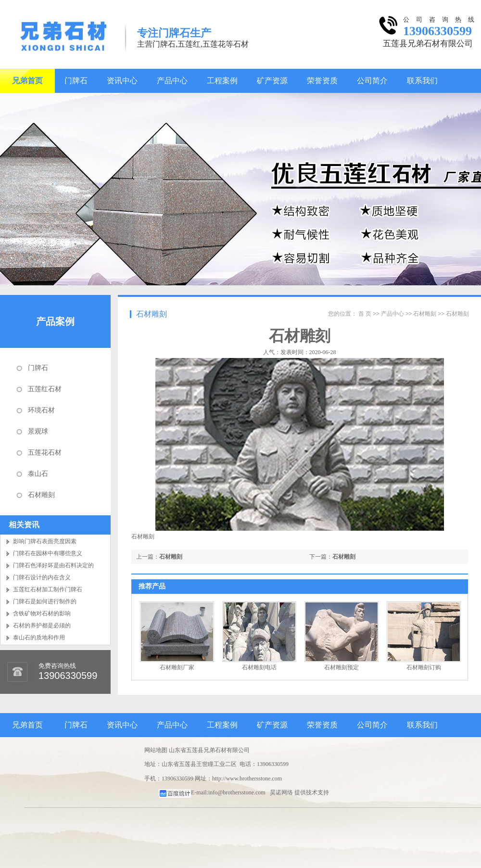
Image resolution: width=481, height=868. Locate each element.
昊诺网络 (281, 792)
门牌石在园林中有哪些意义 (48, 553)
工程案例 (222, 81)
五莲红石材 (45, 389)
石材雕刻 (41, 495)
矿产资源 (272, 81)
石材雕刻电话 (259, 667)
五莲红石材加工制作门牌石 (48, 589)
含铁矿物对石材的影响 (42, 613)
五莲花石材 (45, 453)
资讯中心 (122, 81)
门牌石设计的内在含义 (42, 577)
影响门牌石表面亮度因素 (45, 541)
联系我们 (422, 81)
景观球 (38, 431)
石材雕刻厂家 (177, 667)
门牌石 (76, 81)
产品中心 (172, 81)
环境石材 (41, 410)
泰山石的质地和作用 (39, 638)
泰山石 (38, 474)
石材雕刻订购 (424, 667)
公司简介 (372, 81)
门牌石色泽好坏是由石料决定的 (53, 565)
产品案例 (55, 321)
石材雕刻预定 (342, 667)
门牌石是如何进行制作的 (45, 601)
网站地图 (156, 750)
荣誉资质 (322, 81)
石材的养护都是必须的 (42, 625)
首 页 (365, 314)
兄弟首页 (27, 81)
